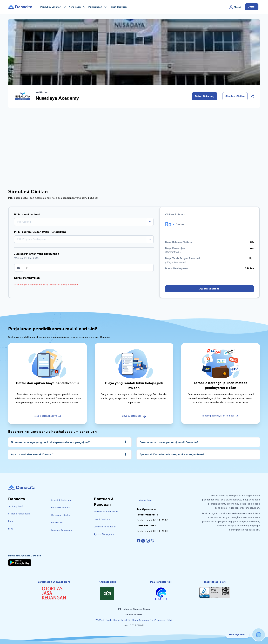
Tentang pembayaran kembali (221, 416)
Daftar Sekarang (205, 96)
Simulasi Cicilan (235, 96)
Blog (11, 529)
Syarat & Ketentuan (62, 500)
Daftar (252, 7)
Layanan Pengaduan (105, 527)
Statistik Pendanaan (19, 514)
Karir (11, 521)
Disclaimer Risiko (61, 515)
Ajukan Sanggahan (104, 534)
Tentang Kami (16, 506)
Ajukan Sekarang (209, 289)
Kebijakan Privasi (60, 508)
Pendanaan (57, 523)
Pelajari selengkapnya (47, 416)
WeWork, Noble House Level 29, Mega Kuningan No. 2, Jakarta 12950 (134, 620)
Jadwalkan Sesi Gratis (106, 512)
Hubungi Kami (144, 500)
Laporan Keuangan (62, 530)
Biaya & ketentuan (134, 416)
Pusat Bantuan (118, 7)
